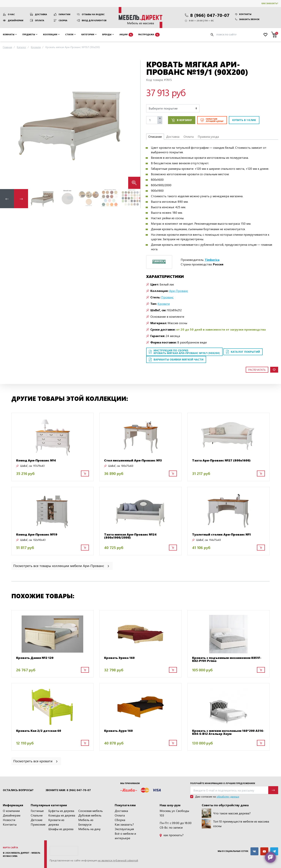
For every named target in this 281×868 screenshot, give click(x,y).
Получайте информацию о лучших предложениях (223, 783)
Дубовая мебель (90, 815)
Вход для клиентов (94, 20)
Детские (37, 820)
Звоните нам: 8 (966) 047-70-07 (68, 790)
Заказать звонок (247, 19)
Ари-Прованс (179, 291)
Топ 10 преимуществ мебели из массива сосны (235, 824)
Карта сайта (10, 847)
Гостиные (37, 811)
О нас (11, 14)
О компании (11, 811)
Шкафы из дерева (61, 829)
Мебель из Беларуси (86, 822)
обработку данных (228, 796)
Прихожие (38, 824)
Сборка (63, 20)
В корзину (182, 120)
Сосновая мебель (91, 811)
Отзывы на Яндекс (93, 14)
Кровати (164, 304)
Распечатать (257, 370)
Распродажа (149, 35)
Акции (126, 35)
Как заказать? (270, 3)
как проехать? (172, 835)
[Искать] (212, 35)
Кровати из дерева (56, 822)
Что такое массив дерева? (226, 813)
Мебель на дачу (89, 829)
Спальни (37, 815)
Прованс (167, 297)
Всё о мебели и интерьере (125, 836)
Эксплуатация (124, 829)
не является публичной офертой (118, 860)
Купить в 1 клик (244, 120)
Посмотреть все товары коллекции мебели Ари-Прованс (62, 566)
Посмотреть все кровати (36, 761)
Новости (9, 820)
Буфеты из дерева (61, 811)
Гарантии (64, 14)
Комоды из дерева (62, 815)
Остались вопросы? (18, 790)
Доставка (41, 14)
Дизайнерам (16, 20)
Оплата (40, 20)
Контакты (243, 14)
